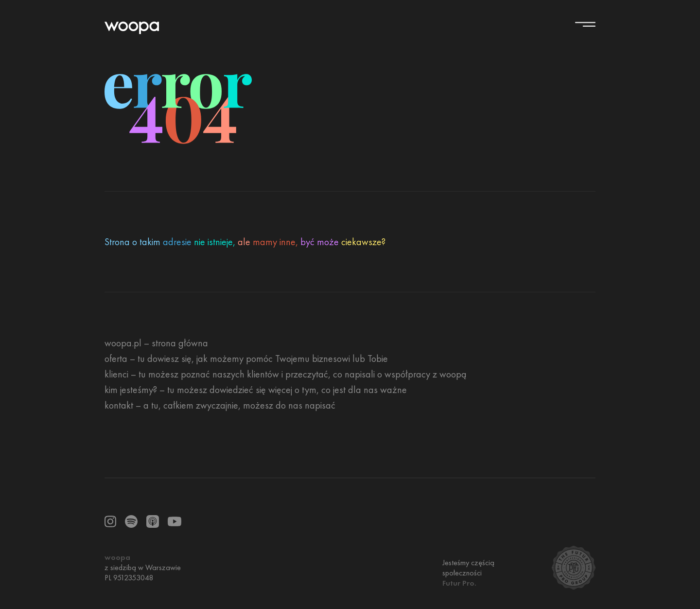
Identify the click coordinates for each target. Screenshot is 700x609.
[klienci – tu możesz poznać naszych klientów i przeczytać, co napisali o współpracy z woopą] (286, 374)
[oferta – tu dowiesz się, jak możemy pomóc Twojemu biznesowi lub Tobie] (246, 358)
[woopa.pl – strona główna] (156, 343)
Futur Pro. (459, 583)
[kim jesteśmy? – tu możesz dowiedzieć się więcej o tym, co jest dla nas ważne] (256, 390)
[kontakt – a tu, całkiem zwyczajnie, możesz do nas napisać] (220, 405)
